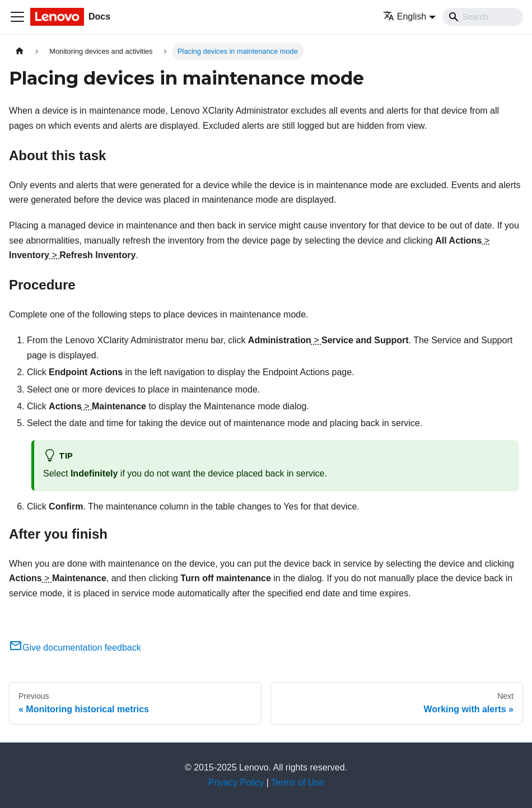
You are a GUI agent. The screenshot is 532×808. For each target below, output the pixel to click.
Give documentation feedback (75, 648)
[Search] (483, 17)
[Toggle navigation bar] (17, 17)
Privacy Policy (236, 783)
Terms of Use (297, 783)
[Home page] (20, 51)
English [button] (405, 17)
